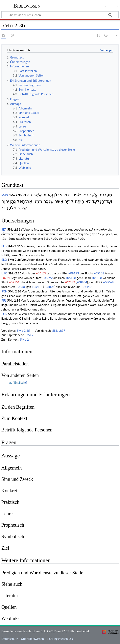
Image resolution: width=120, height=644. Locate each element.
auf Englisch (17, 382)
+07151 (14, 282)
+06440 (86, 287)
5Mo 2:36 (15, 195)
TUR (4, 314)
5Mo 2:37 (59, 331)
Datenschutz (10, 639)
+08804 (82, 282)
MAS (5, 195)
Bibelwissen (27, 6)
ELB (4, 246)
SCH (4, 291)
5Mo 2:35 (23, 331)
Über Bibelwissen (32, 639)
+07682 (70, 282)
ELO (4, 260)
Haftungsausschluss (60, 639)
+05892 (48, 278)
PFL (4, 300)
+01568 (97, 278)
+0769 (6, 278)
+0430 (20, 287)
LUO (4, 273)
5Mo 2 (29, 335)
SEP (4, 229)
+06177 (41, 273)
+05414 (37, 287)
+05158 (99, 273)
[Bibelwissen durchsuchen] (60, 15)
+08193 (74, 273)
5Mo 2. (25, 339)
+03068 (108, 282)
